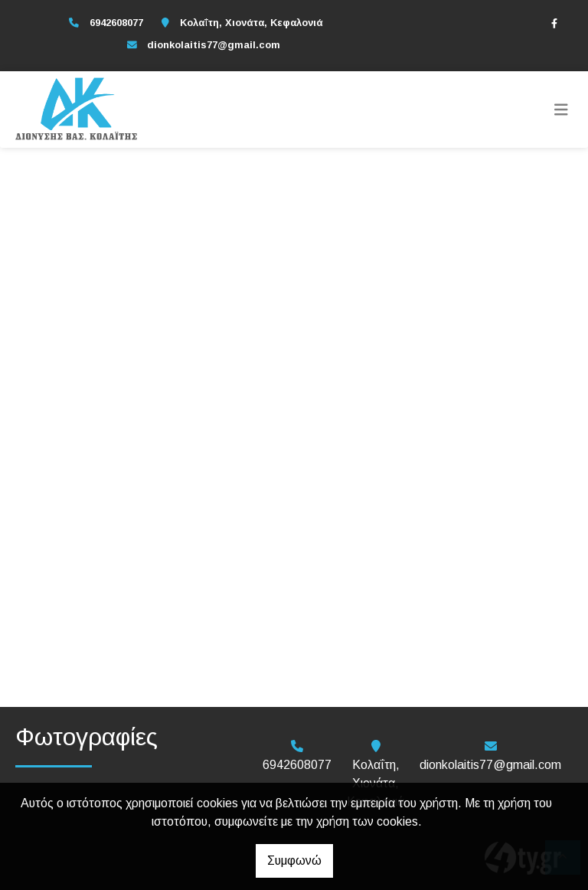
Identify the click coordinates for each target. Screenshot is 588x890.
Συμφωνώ (294, 861)
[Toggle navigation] (561, 110)
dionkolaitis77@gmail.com (214, 45)
